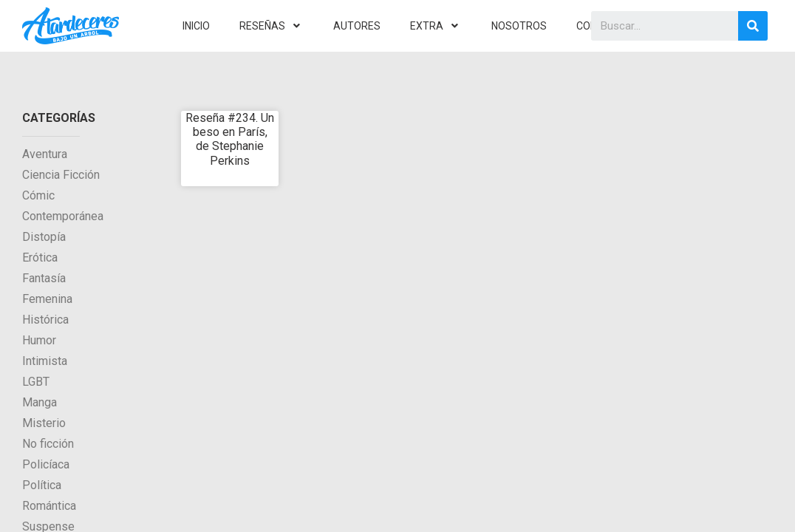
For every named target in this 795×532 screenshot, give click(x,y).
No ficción (48, 444)
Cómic (38, 195)
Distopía (44, 237)
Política (42, 485)
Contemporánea (63, 216)
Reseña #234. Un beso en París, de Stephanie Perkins (230, 139)
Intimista (45, 361)
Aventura (45, 154)
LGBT (36, 382)
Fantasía (44, 278)
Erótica (40, 258)
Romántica (49, 506)
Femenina (47, 299)
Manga (40, 402)
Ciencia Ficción (61, 175)
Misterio (44, 423)
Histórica (45, 320)
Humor (39, 340)
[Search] (753, 26)
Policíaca (46, 464)
